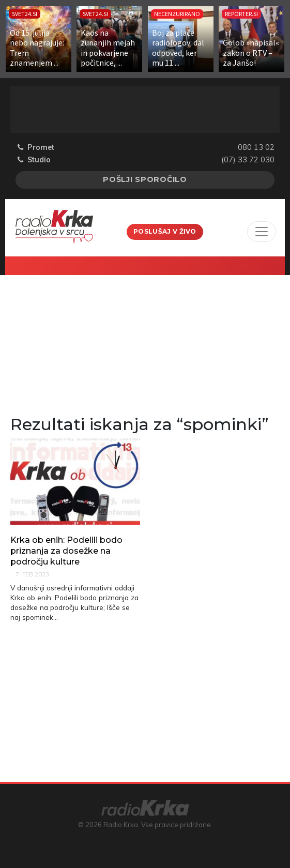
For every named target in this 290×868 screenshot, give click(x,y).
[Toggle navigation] (262, 232)
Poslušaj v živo (165, 231)
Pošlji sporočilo (145, 179)
